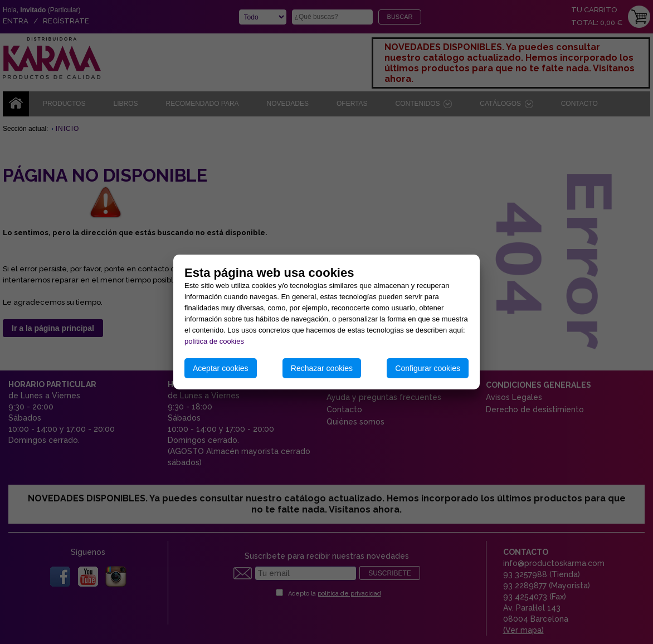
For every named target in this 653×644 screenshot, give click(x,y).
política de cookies (214, 341)
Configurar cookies (428, 368)
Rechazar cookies (322, 368)
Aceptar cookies (221, 368)
